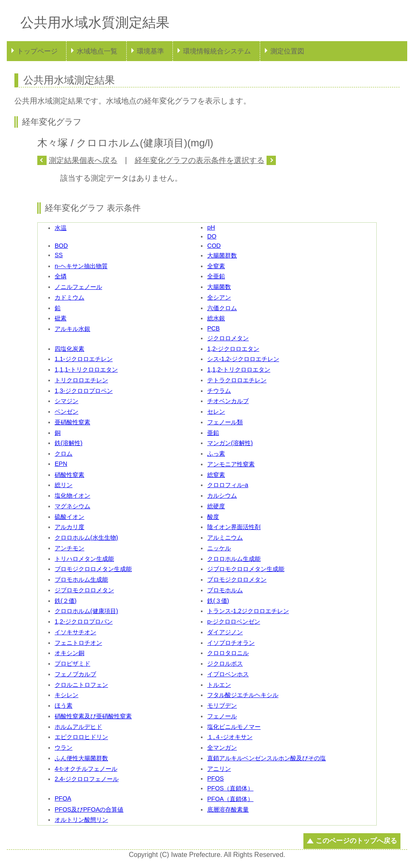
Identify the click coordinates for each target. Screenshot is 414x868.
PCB (214, 328)
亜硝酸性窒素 (72, 422)
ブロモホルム (225, 590)
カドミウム (69, 297)
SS (59, 255)
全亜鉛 (216, 276)
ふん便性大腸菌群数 (81, 758)
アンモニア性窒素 (231, 464)
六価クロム (222, 308)
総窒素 (216, 475)
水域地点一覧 (97, 51)
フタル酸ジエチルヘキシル (243, 695)
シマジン (67, 401)
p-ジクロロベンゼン (234, 622)
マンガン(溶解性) (230, 443)
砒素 (61, 318)
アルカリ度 (69, 527)
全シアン (219, 297)
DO (212, 236)
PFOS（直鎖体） (230, 788)
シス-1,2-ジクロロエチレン (243, 359)
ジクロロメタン (228, 338)
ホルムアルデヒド (78, 727)
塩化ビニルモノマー (234, 727)
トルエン (219, 685)
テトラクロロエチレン (237, 380)
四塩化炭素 (69, 349)
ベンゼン (67, 412)
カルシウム (222, 496)
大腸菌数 (219, 287)
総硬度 (216, 506)
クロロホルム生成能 (234, 559)
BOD (61, 246)
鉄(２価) (66, 601)
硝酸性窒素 (69, 475)
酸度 (213, 517)
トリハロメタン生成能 (84, 559)
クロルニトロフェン (81, 685)
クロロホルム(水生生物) (86, 538)
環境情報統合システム (217, 51)
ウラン (64, 748)
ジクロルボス (225, 664)
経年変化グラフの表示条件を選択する (200, 160)
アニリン (219, 769)
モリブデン (222, 706)
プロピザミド (72, 664)
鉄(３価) (218, 601)
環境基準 (150, 51)
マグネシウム (72, 506)
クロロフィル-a (228, 485)
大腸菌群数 (222, 255)
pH (211, 227)
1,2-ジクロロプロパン (84, 622)
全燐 (61, 276)
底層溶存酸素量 (228, 809)
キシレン (67, 695)
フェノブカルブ (75, 674)
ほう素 (64, 706)
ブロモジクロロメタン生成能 (93, 569)
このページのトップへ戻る (356, 841)
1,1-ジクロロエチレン (84, 359)
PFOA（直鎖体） (230, 799)
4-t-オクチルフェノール (86, 769)
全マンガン (222, 748)
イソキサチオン (75, 632)
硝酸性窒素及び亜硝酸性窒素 (93, 716)
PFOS (215, 778)
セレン (216, 412)
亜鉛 (213, 433)
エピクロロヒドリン (81, 737)
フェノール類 (225, 422)
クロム (64, 454)
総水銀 (216, 318)
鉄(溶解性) (69, 443)
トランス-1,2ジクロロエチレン (248, 611)
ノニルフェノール (78, 287)
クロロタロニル (228, 653)
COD (214, 246)
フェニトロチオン (78, 643)
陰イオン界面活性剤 (234, 527)
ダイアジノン (225, 632)
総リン (64, 485)
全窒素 (216, 266)
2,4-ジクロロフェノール (87, 779)
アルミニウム (225, 538)
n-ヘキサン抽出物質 (81, 266)
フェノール (222, 716)
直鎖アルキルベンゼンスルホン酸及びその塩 (267, 758)
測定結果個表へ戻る (83, 160)
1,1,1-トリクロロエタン (86, 370)
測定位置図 (287, 51)
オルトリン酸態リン (81, 820)
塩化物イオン (72, 496)
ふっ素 (216, 454)
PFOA (63, 798)
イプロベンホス (228, 674)
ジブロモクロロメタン (84, 590)
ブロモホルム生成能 (81, 580)
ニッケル (219, 548)
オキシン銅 (69, 653)
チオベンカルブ (228, 401)
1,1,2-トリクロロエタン (239, 370)
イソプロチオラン (231, 643)
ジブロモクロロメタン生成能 (246, 569)
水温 (61, 228)
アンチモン (69, 548)
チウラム (219, 391)
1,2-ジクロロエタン (233, 349)
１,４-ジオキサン (230, 737)
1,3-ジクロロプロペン (84, 391)
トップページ (37, 51)
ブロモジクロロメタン (237, 580)
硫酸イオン (69, 517)
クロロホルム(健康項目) (86, 611)
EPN (61, 464)
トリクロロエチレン (81, 380)
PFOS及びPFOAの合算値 (89, 809)
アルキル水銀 (72, 329)
